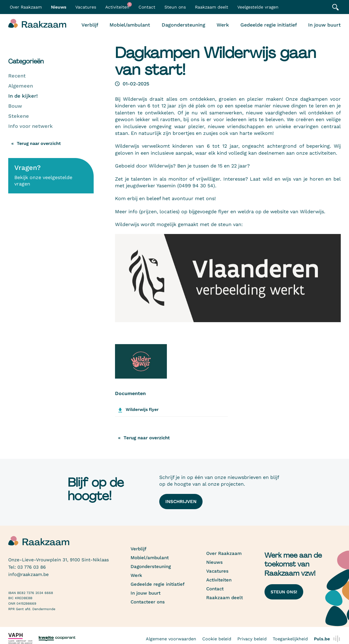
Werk (223, 25)
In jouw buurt (324, 25)
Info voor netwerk (31, 126)
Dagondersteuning (183, 25)
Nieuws (59, 7)
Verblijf (90, 25)
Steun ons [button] (175, 7)
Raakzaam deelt (212, 7)
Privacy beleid (252, 639)
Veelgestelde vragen (258, 7)
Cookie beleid (217, 639)
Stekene (19, 116)
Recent (17, 76)
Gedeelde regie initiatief (269, 25)
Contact (147, 7)
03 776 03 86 (32, 567)
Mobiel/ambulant (130, 25)
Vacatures (86, 7)
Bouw (15, 106)
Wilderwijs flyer (142, 409)
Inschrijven (181, 502)
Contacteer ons (148, 602)
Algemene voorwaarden (171, 639)
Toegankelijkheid (290, 639)
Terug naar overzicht (39, 143)
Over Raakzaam (224, 553)
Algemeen (21, 86)
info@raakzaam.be (29, 574)
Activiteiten (119, 6)
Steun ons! (284, 592)
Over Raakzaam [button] (26, 7)
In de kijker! (23, 96)
